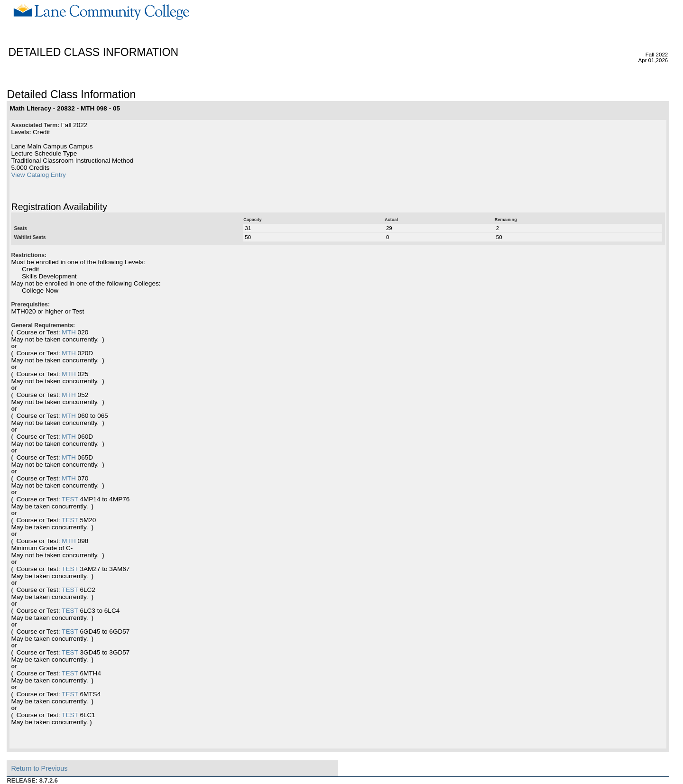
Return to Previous (39, 768)
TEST (70, 499)
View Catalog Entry (38, 175)
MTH (69, 332)
